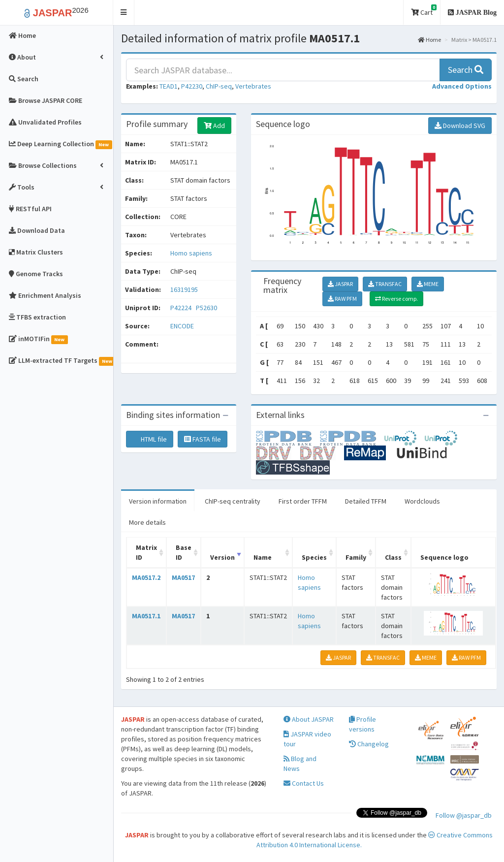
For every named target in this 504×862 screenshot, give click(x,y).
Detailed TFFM (366, 501)
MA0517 (183, 577)
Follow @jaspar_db (464, 815)
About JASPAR (309, 719)
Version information (158, 501)
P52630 (207, 308)
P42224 (182, 308)
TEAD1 (169, 86)
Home (429, 40)
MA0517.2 (146, 577)
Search (466, 70)
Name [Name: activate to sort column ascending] (263, 557)
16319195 (184, 289)
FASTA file (203, 439)
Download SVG (460, 126)
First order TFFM (303, 501)
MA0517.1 (146, 616)
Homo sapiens (191, 253)
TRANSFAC (385, 284)
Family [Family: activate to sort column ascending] (356, 557)
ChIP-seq (219, 86)
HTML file (150, 439)
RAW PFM (342, 299)
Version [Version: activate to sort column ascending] (222, 557)
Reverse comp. (396, 299)
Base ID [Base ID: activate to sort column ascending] (184, 552)
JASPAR (340, 284)
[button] (124, 13)
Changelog (369, 744)
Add (214, 126)
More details (147, 522)
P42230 (192, 86)
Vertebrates (253, 86)
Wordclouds (422, 501)
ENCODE (182, 326)
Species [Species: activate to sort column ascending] (314, 557)
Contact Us (304, 783)
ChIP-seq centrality (233, 501)
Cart (424, 11)
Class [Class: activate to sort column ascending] (393, 557)
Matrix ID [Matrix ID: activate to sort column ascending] (146, 552)
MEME (428, 284)
